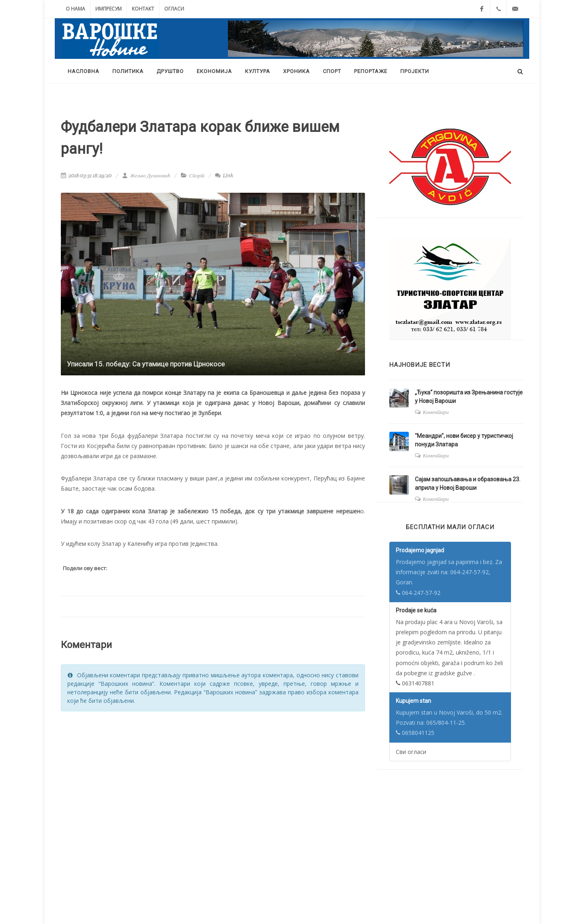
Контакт (143, 9)
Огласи (174, 9)
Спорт (197, 176)
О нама (75, 9)
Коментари (436, 412)
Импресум (108, 9)
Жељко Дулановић (146, 176)
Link (224, 176)
